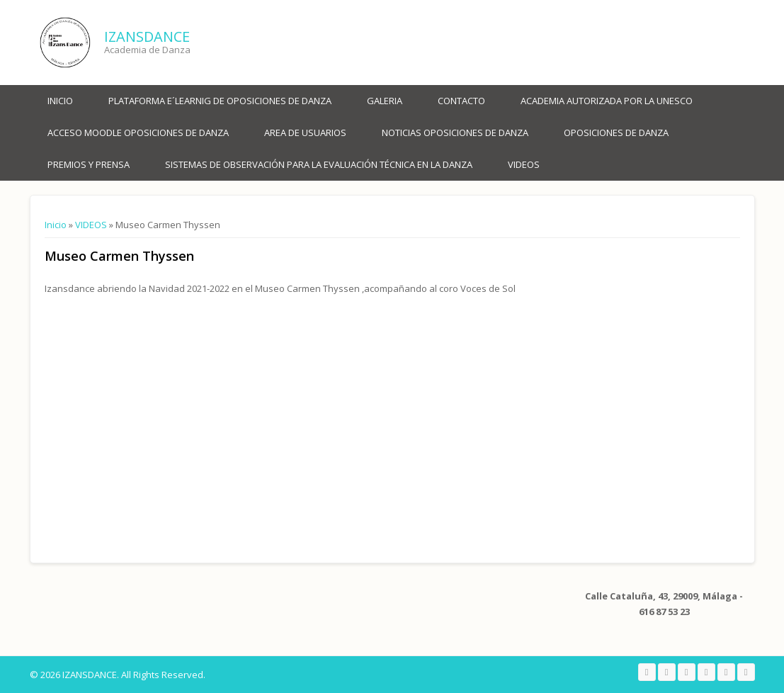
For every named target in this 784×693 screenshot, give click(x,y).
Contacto (461, 101)
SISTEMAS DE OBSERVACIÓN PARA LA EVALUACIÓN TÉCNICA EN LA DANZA (319, 164)
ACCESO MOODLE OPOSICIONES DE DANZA (138, 133)
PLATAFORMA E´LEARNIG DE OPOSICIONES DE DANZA (220, 101)
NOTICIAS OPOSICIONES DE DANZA (455, 133)
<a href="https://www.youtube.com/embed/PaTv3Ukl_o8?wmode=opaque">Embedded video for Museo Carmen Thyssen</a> (193, 418)
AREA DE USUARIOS (305, 133)
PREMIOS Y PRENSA (89, 164)
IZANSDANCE (147, 36)
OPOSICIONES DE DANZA (616, 133)
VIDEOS (524, 164)
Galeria (385, 101)
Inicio (60, 101)
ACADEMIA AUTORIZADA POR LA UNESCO (607, 101)
